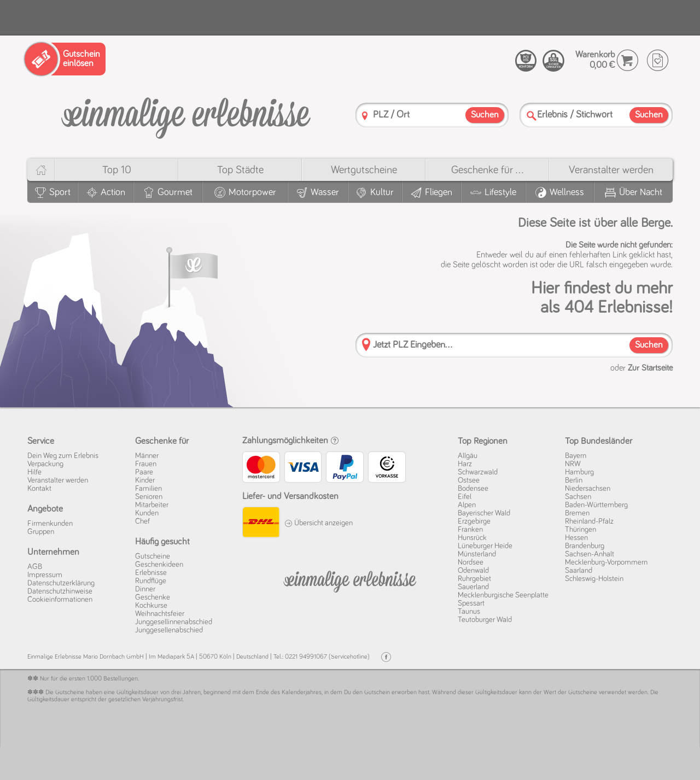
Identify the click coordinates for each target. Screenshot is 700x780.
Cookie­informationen (60, 600)
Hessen (576, 538)
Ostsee (469, 480)
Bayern (576, 456)
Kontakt (39, 489)
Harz (465, 464)
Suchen (649, 345)
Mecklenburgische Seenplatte (503, 595)
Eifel (465, 497)
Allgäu (468, 456)
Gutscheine (153, 556)
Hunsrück (472, 538)
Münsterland (477, 554)
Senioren (149, 497)
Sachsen (578, 497)
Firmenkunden (50, 524)
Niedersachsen (588, 489)
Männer (147, 456)
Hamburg (579, 472)
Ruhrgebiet (474, 579)
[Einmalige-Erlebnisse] (186, 114)
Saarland (579, 571)
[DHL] (261, 524)
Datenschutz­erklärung (61, 583)
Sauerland (473, 587)
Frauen (146, 464)
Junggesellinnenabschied (174, 622)
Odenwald (473, 571)
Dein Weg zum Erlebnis (63, 456)
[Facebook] (386, 657)
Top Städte (240, 170)
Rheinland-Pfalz (589, 521)
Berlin (574, 480)
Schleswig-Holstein (594, 579)
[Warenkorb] (628, 60)
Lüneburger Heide (485, 546)
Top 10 (117, 170)
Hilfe (34, 472)
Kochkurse (151, 606)
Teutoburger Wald (485, 620)
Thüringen (581, 530)
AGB (35, 567)
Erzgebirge (474, 521)
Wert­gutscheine (364, 170)
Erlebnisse (151, 573)
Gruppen (41, 532)
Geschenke (153, 597)
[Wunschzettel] (658, 60)
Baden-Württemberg (596, 505)
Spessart (471, 603)
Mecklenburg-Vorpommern (606, 562)
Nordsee (471, 562)
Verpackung (45, 464)
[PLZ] (365, 116)
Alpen (467, 505)
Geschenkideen (159, 565)
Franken (470, 530)
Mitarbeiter (152, 505)
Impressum (45, 575)
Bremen (577, 513)
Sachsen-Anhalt (590, 554)
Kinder (145, 480)
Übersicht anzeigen (319, 523)
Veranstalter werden (611, 170)
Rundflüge (151, 581)
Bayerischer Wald (484, 513)
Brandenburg (585, 546)
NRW (573, 464)
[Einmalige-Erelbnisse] (350, 579)
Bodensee (473, 489)
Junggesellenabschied (169, 630)
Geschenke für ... (487, 170)
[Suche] (532, 116)
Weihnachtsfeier (160, 614)
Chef (142, 521)
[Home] (41, 170)
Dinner (145, 589)
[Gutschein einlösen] (65, 59)
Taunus (469, 612)
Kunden (147, 513)
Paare (144, 472)
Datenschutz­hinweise (60, 591)
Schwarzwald (478, 472)
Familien (148, 489)
